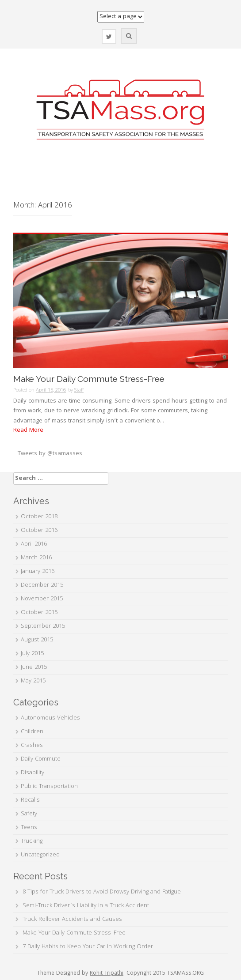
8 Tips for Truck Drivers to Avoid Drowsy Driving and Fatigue (102, 892)
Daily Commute (41, 759)
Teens (29, 828)
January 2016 (38, 572)
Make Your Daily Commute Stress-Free (89, 379)
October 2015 (39, 613)
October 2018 (39, 517)
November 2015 (42, 599)
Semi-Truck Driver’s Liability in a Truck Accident (86, 906)
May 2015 (33, 681)
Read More (28, 430)
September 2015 (43, 626)
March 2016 (36, 558)
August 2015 (37, 640)
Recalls (30, 800)
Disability (33, 773)
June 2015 (34, 667)
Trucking (32, 841)
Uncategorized (40, 855)
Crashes (32, 746)
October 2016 (39, 531)
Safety (29, 814)
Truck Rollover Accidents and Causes (72, 920)
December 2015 (42, 585)
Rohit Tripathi (107, 974)
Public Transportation (49, 787)
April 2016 (34, 544)
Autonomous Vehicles (50, 718)
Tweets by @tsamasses (50, 454)
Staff (79, 390)
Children (32, 732)
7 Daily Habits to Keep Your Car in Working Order (88, 947)
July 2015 (32, 654)
